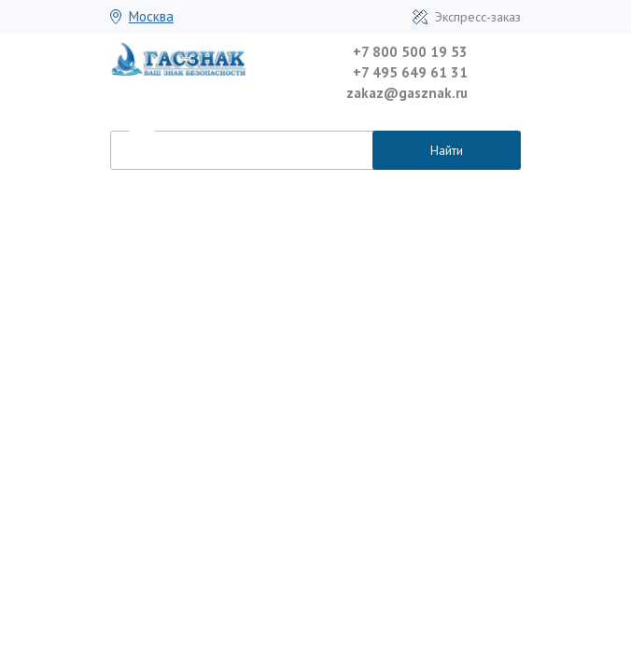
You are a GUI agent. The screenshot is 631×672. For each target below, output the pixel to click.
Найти (447, 150)
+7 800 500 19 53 (410, 52)
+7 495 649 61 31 (410, 72)
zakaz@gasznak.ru (407, 93)
